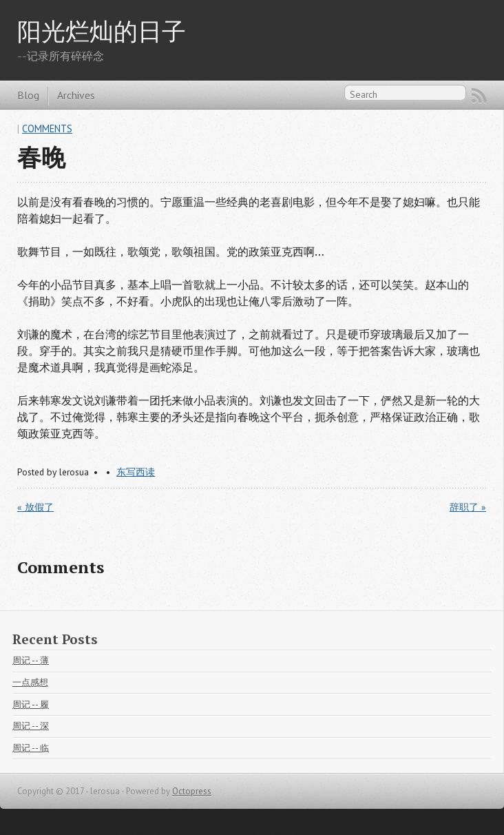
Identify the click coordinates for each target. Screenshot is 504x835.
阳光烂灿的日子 (102, 31)
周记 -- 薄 (31, 660)
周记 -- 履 (31, 704)
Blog (28, 95)
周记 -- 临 (31, 748)
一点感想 (30, 682)
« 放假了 (35, 507)
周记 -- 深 (31, 726)
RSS (479, 96)
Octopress (192, 791)
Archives (76, 95)
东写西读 (136, 472)
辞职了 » (468, 507)
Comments (47, 128)
